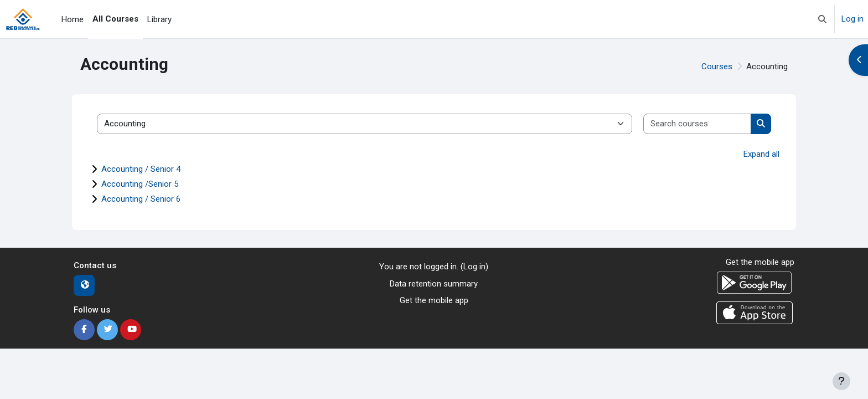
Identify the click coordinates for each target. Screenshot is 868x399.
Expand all (761, 154)
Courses (717, 66)
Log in (852, 19)
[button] (822, 19)
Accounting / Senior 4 (141, 169)
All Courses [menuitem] (115, 19)
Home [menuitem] (73, 19)
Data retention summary (434, 284)
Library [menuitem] (159, 19)
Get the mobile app (434, 300)
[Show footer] (841, 381)
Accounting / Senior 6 (141, 199)
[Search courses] (697, 124)
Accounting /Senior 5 (140, 184)
